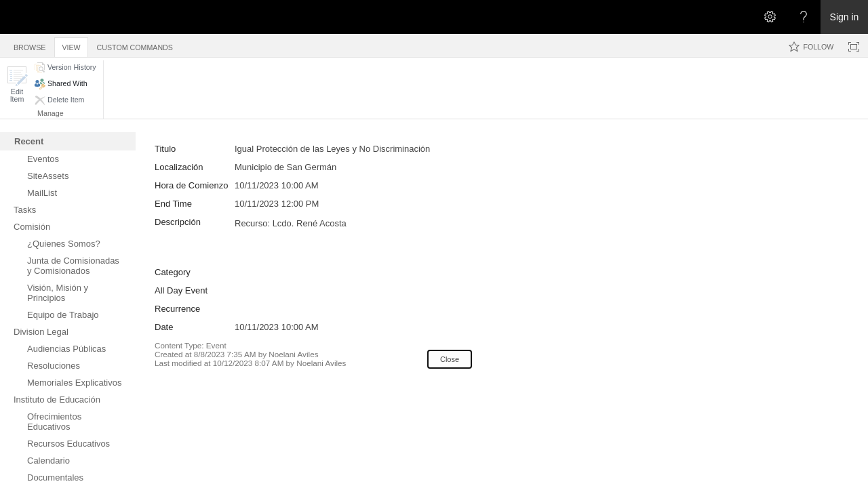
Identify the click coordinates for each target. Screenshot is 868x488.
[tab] (29, 45)
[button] (17, 84)
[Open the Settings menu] (770, 17)
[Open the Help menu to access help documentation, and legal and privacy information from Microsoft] (804, 17)
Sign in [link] (845, 17)
